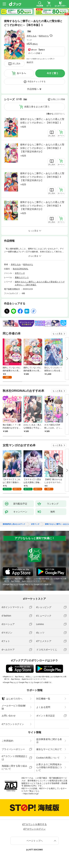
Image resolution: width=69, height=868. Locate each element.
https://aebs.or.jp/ (31, 794)
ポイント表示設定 (46, 716)
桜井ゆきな (44, 36)
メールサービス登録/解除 (14, 707)
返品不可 (30, 62)
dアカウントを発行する (35, 824)
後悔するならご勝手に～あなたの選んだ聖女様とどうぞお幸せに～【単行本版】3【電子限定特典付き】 (42, 177)
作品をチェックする (37, 82)
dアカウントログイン (13, 724)
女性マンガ (20, 273)
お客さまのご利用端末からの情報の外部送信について (49, 767)
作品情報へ (33, 89)
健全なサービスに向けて (49, 749)
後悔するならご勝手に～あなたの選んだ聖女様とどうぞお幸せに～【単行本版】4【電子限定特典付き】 (42, 206)
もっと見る (58, 334)
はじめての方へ (12, 699)
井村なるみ (32, 36)
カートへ (21, 73)
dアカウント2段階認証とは (15, 758)
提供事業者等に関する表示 (49, 741)
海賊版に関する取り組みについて (14, 767)
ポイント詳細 (34, 53)
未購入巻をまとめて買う (37, 107)
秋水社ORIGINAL (21, 269)
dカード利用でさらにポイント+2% (40, 59)
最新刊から (60, 114)
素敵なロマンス (22, 277)
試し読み (16, 64)
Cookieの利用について (48, 758)
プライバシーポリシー (13, 749)
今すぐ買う (53, 73)
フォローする (51, 36)
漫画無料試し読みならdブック (14, 524)
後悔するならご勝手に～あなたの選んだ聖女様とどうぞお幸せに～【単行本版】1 (42, 121)
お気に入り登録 (58, 99)
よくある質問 (43, 707)
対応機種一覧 (43, 699)
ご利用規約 (7, 741)
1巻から (50, 114)
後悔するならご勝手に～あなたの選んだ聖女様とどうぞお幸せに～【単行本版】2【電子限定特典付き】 (42, 148)
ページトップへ (35, 841)
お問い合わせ (9, 716)
